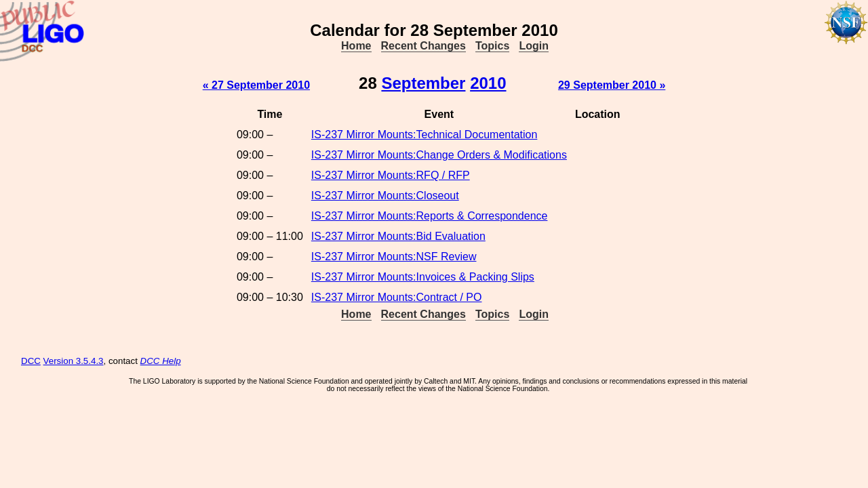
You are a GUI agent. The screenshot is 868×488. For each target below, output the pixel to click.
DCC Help (161, 361)
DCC (31, 361)
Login (534, 46)
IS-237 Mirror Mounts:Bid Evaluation (398, 236)
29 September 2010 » (612, 85)
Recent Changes (423, 46)
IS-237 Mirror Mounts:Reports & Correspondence (430, 216)
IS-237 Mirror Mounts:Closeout (385, 196)
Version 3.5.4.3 (74, 361)
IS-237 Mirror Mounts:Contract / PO (397, 297)
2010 (488, 83)
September (423, 83)
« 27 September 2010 (256, 85)
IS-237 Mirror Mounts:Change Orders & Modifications (439, 155)
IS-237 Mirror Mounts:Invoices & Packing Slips (423, 277)
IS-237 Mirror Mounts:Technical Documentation (424, 135)
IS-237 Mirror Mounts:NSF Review (394, 257)
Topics (492, 46)
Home (356, 46)
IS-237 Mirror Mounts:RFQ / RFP (391, 175)
